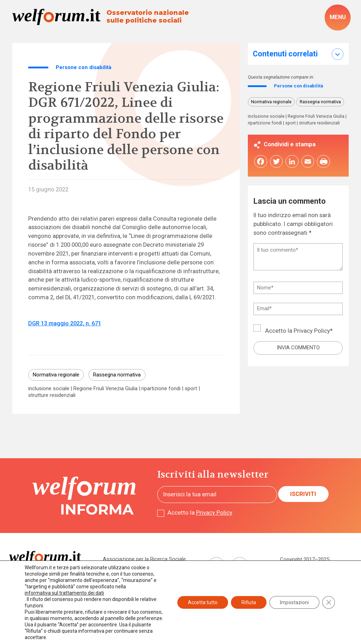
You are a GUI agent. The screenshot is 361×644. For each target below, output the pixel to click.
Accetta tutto (203, 602)
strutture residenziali (52, 395)
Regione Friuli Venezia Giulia (105, 389)
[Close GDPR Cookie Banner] (329, 602)
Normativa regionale (56, 375)
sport (191, 389)
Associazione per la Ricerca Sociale (144, 559)
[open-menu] (338, 18)
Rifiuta (249, 602)
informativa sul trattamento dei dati (64, 593)
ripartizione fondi (161, 389)
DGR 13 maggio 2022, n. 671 (65, 323)
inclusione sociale (49, 389)
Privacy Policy (312, 332)
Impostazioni (294, 602)
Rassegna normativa (117, 375)
